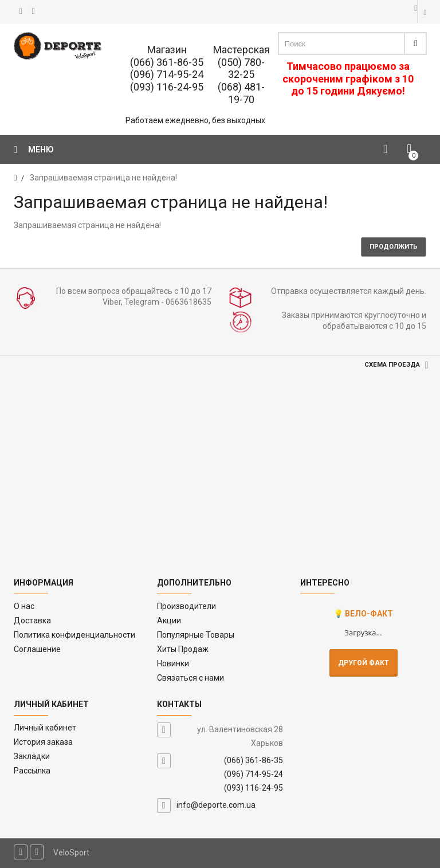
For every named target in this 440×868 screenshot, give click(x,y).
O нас (24, 606)
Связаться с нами (190, 678)
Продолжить (394, 247)
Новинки (173, 663)
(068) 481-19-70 (241, 93)
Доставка (32, 620)
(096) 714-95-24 (167, 74)
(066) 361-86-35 (167, 62)
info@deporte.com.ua (216, 805)
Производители (186, 606)
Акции (169, 620)
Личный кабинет (45, 728)
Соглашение (37, 649)
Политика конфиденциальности (74, 635)
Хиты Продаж (183, 649)
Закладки (32, 756)
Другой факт (364, 663)
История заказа (43, 742)
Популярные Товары (196, 635)
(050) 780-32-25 (241, 68)
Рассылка (32, 771)
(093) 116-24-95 (167, 87)
